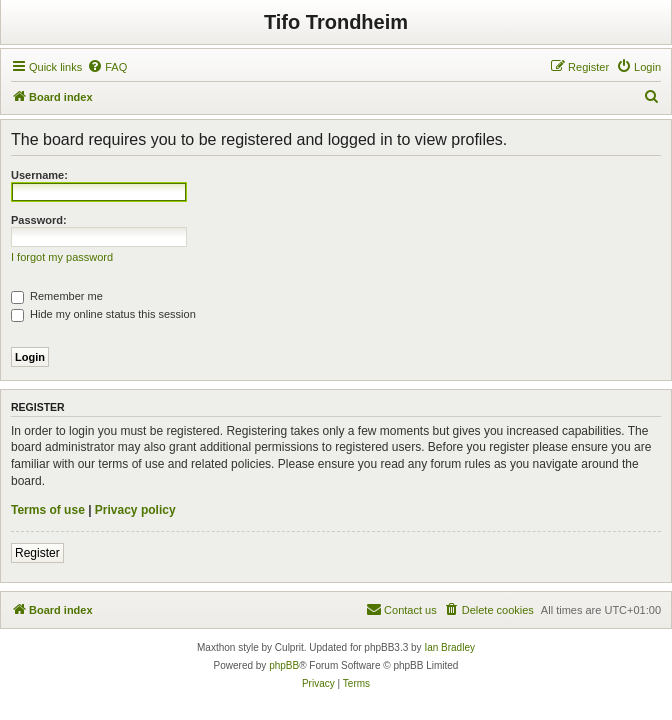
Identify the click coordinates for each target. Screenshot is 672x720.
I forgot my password (62, 257)
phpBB (284, 665)
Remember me (57, 296)
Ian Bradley (449, 647)
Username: (39, 175)
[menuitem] (107, 67)
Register (37, 553)
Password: (39, 220)
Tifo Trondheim (336, 22)
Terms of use (48, 510)
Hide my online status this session (103, 314)
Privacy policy (135, 510)
